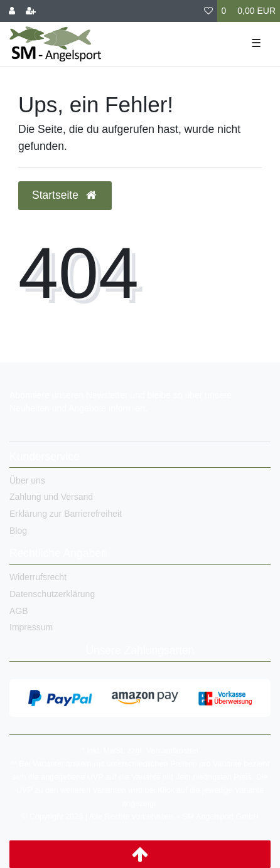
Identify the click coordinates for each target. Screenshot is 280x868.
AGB (19, 611)
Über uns (27, 480)
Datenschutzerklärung (52, 594)
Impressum (31, 627)
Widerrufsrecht (38, 577)
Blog (18, 531)
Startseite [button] (65, 195)
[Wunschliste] (208, 11)
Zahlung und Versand (51, 497)
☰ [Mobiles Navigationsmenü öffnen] (256, 43)
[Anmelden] (12, 11)
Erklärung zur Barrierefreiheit (66, 514)
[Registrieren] (31, 11)
